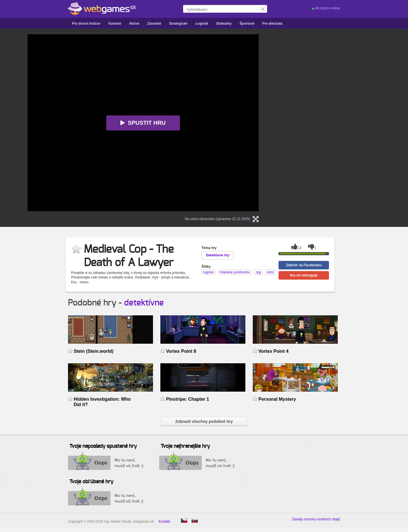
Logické (202, 24)
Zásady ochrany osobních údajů (316, 519)
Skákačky (224, 24)
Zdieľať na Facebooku (304, 265)
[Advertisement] (338, 70)
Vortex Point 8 (181, 351)
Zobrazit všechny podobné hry (204, 421)
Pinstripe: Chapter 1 (188, 399)
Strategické (178, 24)
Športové (247, 24)
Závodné (154, 24)
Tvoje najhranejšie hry (185, 446)
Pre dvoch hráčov (86, 24)
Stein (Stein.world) (93, 351)
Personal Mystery (277, 399)
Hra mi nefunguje (304, 275)
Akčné (134, 24)
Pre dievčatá (272, 24)
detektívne (144, 303)
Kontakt (164, 522)
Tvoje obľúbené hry (91, 482)
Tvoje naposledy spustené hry (103, 446)
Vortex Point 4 (273, 351)
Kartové (115, 24)
